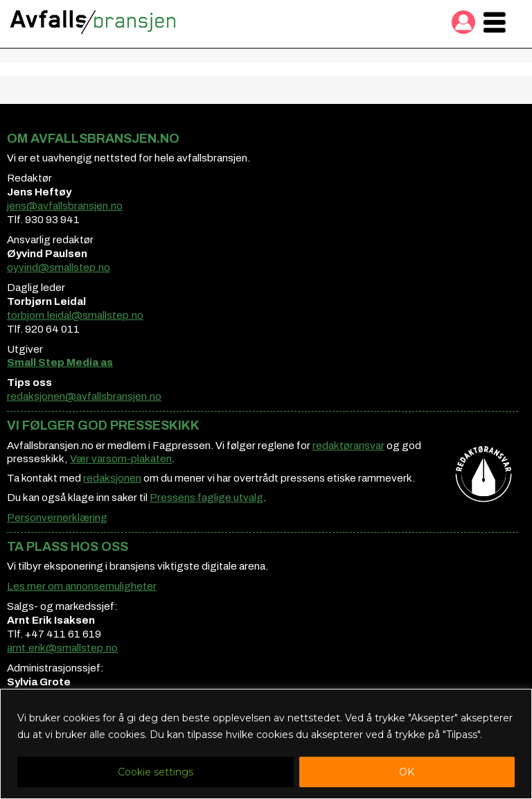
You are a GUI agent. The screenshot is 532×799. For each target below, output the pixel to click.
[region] (266, 744)
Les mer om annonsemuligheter (82, 586)
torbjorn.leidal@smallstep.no (75, 315)
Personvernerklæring (57, 518)
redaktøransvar (348, 446)
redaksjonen (112, 478)
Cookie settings (156, 772)
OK (407, 772)
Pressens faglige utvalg (206, 498)
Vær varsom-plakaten (121, 459)
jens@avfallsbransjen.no (65, 206)
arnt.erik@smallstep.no (62, 648)
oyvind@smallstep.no (59, 267)
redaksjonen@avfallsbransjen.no (84, 396)
